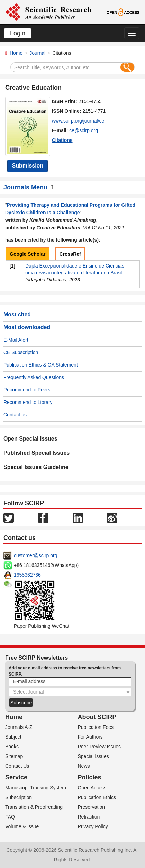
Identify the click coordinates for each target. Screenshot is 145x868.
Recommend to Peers (27, 390)
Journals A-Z (19, 727)
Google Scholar (28, 254)
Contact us (15, 415)
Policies (90, 777)
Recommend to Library (28, 402)
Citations (62, 140)
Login (18, 33)
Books (12, 747)
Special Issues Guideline (36, 467)
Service (16, 777)
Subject (13, 737)
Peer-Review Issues (99, 747)
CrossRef (70, 254)
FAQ (10, 817)
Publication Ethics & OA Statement (41, 365)
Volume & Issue (22, 826)
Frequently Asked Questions (34, 377)
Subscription (19, 797)
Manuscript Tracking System (36, 788)
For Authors (90, 737)
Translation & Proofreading (34, 807)
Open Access (92, 788)
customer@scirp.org (35, 555)
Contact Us (17, 766)
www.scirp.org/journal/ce (78, 121)
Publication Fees (96, 727)
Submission (28, 166)
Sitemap (14, 756)
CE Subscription (21, 352)
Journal (37, 53)
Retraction (89, 817)
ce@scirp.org (84, 130)
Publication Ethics (97, 797)
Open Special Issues (30, 439)
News (84, 766)
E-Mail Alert (16, 340)
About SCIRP (97, 717)
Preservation (92, 807)
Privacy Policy (93, 826)
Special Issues (93, 756)
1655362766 (27, 575)
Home (16, 53)
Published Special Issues (37, 453)
